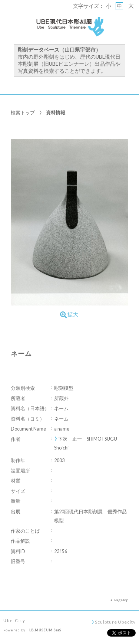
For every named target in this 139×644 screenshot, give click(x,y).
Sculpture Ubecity (115, 622)
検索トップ (23, 112)
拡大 (69, 315)
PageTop (121, 600)
